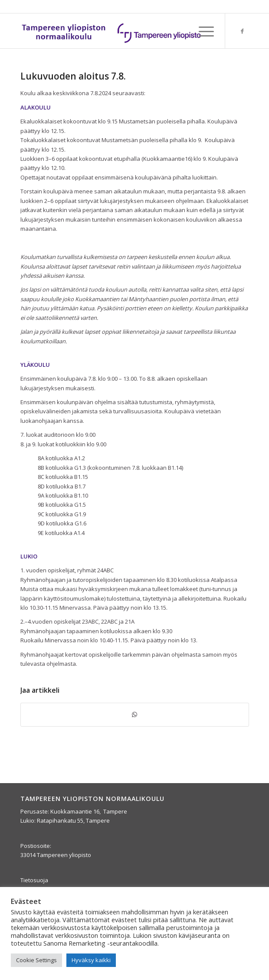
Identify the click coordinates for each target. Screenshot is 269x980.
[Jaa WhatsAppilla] (135, 714)
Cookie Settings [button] (36, 960)
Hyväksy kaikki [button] (91, 960)
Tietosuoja (34, 880)
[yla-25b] (112, 31)
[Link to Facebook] (243, 31)
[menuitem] (202, 31)
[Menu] (202, 31)
